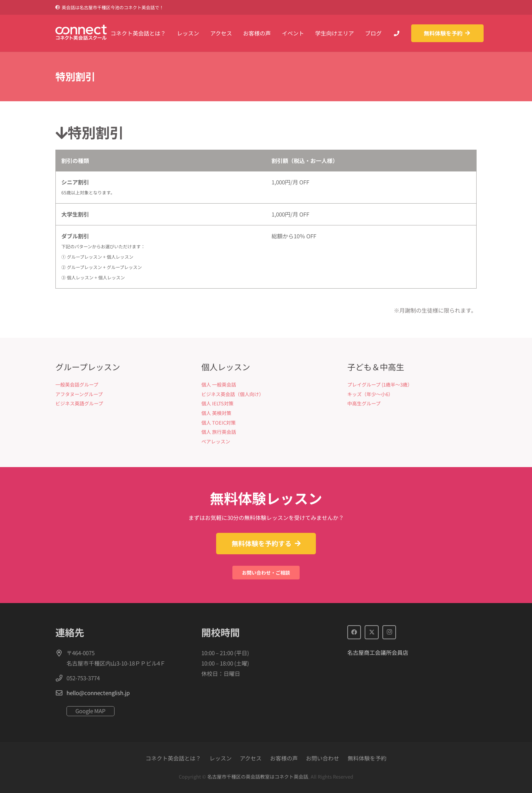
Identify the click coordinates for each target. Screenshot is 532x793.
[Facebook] (354, 632)
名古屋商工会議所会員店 (378, 652)
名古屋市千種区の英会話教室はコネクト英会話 (258, 777)
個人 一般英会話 (219, 384)
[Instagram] (389, 632)
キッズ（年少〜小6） (370, 394)
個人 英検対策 (216, 413)
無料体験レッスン (266, 498)
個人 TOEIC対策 (219, 423)
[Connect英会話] (88, 33)
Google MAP (91, 711)
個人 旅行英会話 (219, 432)
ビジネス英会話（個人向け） (233, 394)
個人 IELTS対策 (217, 403)
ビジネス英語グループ (79, 403)
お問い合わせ (323, 758)
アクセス (251, 758)
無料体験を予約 (367, 758)
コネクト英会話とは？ (173, 758)
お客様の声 (284, 758)
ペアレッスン (216, 441)
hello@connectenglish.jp (98, 693)
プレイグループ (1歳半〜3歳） (380, 384)
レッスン (221, 758)
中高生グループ (364, 403)
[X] (372, 632)
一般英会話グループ (77, 384)
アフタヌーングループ (79, 394)
